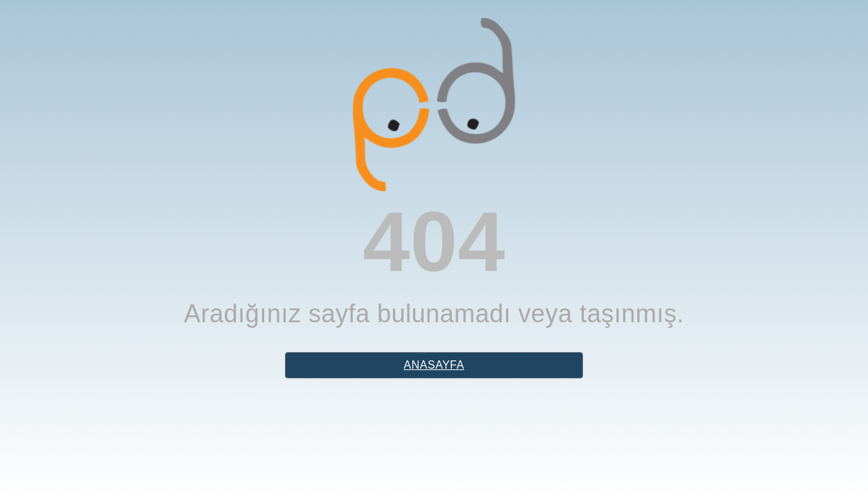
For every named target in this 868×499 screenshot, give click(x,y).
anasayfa (434, 365)
